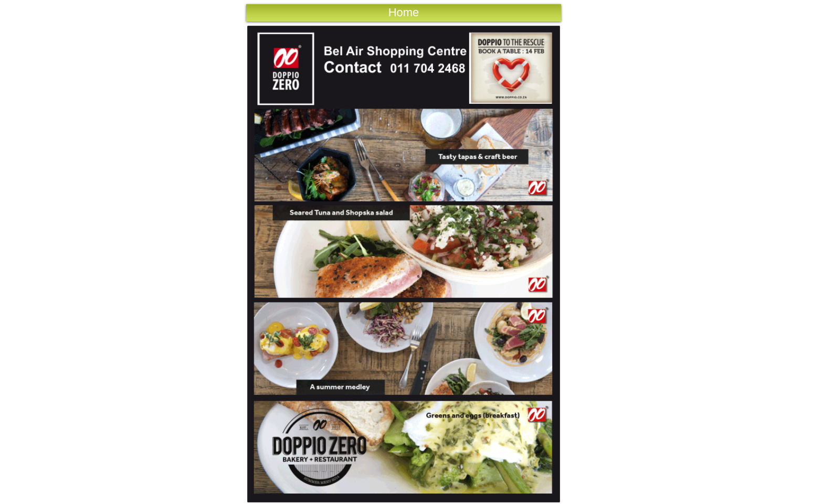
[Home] (404, 13)
